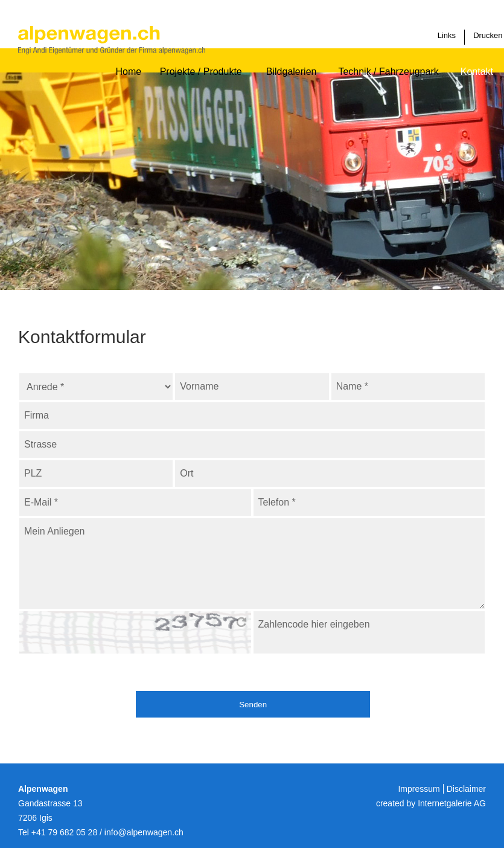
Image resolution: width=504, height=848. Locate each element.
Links (449, 26)
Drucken (480, 26)
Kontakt (477, 61)
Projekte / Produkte (203, 61)
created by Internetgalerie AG (431, 803)
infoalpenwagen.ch (144, 832)
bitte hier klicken (241, 622)
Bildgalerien (292, 61)
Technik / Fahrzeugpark (388, 61)
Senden (263, 705)
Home (128, 61)
